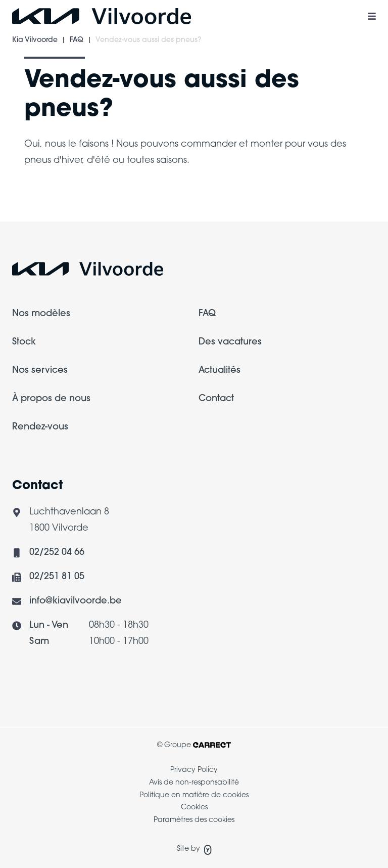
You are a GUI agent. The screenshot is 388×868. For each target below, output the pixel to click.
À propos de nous (51, 399)
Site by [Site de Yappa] (194, 850)
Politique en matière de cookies (194, 795)
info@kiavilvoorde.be (76, 601)
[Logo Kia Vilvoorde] (102, 16)
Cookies (194, 808)
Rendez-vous (40, 427)
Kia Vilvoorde (35, 40)
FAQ (77, 40)
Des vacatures (230, 342)
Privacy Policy (194, 770)
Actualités (220, 371)
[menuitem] (101, 320)
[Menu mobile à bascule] (372, 16)
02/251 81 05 (57, 577)
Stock (24, 342)
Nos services (40, 371)
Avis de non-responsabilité (194, 783)
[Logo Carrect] (88, 272)
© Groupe (194, 745)
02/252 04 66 (57, 553)
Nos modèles (41, 314)
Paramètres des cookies (194, 820)
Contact (216, 399)
